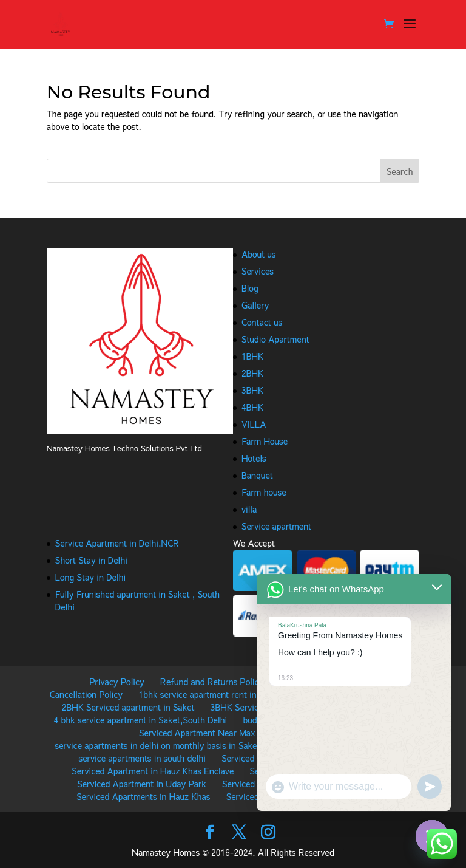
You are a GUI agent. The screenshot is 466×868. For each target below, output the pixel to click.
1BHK (252, 356)
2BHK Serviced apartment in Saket (128, 707)
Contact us (262, 322)
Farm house (264, 492)
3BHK (252, 390)
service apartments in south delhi (142, 758)
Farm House (265, 441)
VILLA (254, 424)
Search (400, 171)
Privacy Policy (116, 682)
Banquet (257, 475)
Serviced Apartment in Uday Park (142, 784)
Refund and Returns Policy (212, 682)
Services (258, 271)
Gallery (255, 305)
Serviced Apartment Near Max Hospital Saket (226, 733)
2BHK (252, 373)
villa (249, 509)
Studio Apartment (275, 339)
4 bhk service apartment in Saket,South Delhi (141, 720)
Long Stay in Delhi (90, 577)
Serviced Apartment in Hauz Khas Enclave (153, 771)
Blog (250, 288)
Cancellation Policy (86, 694)
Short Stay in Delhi (91, 560)
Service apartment (276, 526)
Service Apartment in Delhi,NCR (117, 543)
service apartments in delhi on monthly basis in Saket (157, 745)
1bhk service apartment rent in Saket (210, 694)
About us (259, 254)
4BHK (252, 407)
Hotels (254, 458)
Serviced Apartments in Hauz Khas (143, 796)
